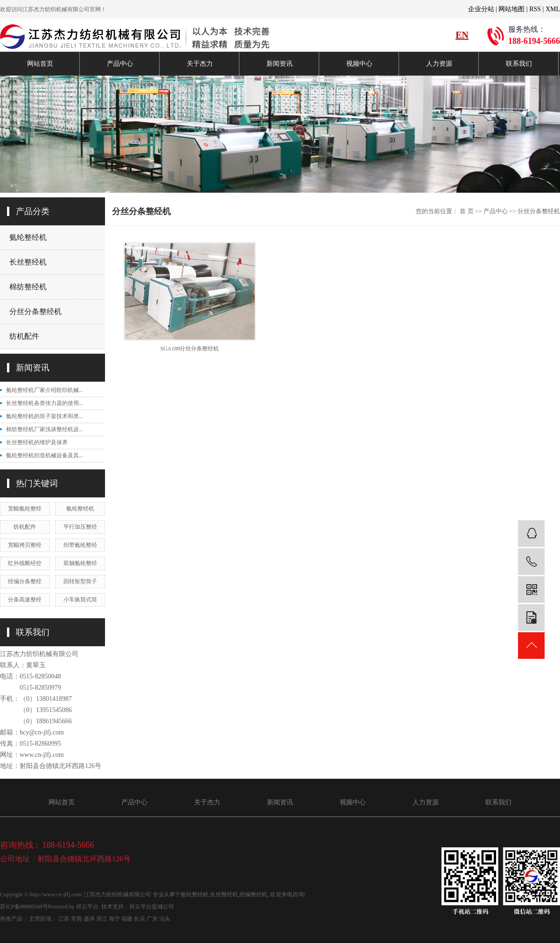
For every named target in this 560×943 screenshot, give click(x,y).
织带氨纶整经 (80, 545)
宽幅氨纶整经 (25, 509)
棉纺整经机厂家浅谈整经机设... (45, 429)
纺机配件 (24, 336)
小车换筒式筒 (80, 600)
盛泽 (89, 919)
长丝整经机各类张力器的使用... (45, 403)
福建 (127, 919)
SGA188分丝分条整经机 (189, 349)
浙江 (102, 919)
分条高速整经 (25, 600)
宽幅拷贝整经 (25, 545)
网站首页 (40, 64)
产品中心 (120, 64)
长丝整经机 (28, 262)
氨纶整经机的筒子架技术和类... (45, 416)
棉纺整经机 (28, 287)
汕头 (165, 919)
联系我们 (519, 64)
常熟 (77, 919)
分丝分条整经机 (35, 311)
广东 (152, 919)
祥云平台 (87, 907)
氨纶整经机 (28, 237)
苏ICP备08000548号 (24, 907)
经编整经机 (253, 894)
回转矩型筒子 (80, 581)
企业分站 (481, 9)
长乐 (140, 919)
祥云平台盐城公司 (152, 907)
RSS (535, 9)
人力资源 (439, 64)
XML (553, 9)
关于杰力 (200, 64)
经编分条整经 (25, 581)
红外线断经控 (25, 563)
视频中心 (359, 64)
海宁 (114, 919)
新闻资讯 (280, 64)
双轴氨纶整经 (80, 563)
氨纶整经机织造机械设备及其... (45, 455)
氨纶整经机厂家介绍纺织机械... (45, 390)
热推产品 (11, 919)
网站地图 (511, 9)
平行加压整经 (80, 527)
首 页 (466, 211)
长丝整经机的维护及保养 (37, 442)
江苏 (64, 919)
